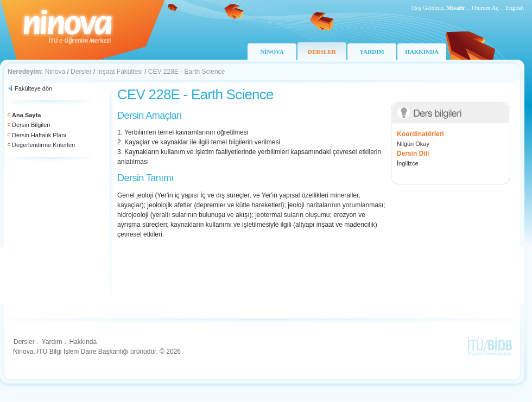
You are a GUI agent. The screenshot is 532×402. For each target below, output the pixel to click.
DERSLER (322, 52)
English (515, 8)
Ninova (55, 72)
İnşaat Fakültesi (120, 72)
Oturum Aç (485, 8)
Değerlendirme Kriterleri (43, 145)
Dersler (81, 72)
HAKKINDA (422, 52)
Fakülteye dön (33, 88)
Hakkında (83, 342)
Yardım (52, 342)
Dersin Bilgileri (31, 125)
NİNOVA (272, 52)
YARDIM (372, 52)
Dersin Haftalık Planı (39, 135)
